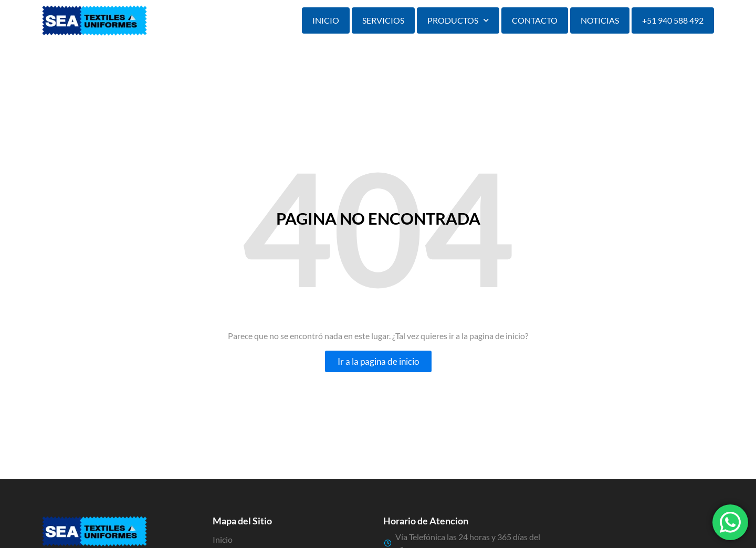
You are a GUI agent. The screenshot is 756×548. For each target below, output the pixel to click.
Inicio (326, 20)
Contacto (535, 20)
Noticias (600, 20)
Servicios (383, 20)
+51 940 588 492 (673, 20)
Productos (458, 20)
